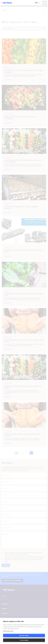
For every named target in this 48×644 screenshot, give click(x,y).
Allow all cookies (24, 636)
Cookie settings (24, 640)
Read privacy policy (8, 631)
